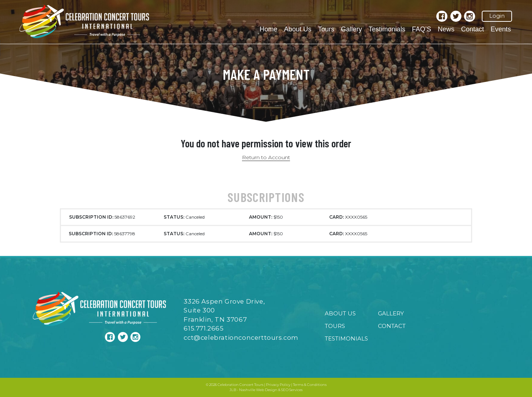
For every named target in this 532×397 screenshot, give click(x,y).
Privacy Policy (278, 385)
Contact (473, 29)
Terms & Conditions (310, 385)
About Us (298, 29)
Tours (326, 29)
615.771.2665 (204, 328)
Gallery (352, 29)
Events (501, 29)
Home (269, 29)
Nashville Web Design (258, 390)
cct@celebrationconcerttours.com (241, 338)
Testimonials (387, 29)
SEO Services (292, 390)
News (446, 29)
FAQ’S (422, 29)
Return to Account (266, 157)
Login (497, 16)
